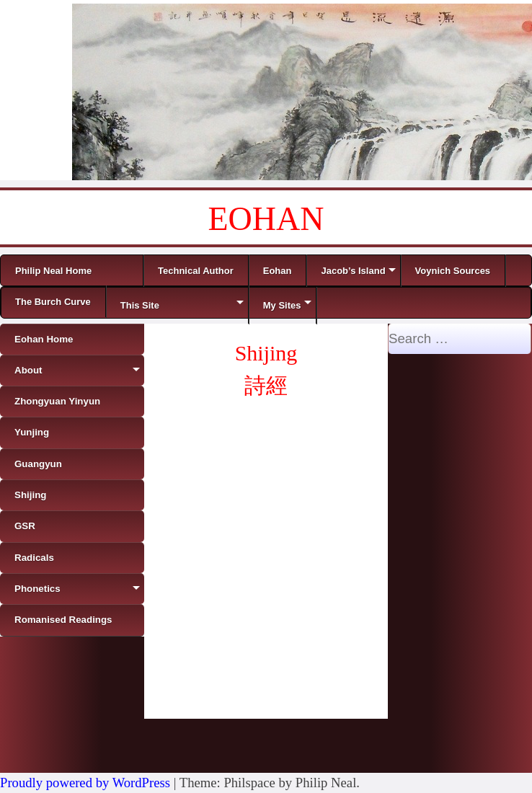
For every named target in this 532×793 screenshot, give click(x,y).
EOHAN (266, 219)
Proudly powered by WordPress (85, 783)
